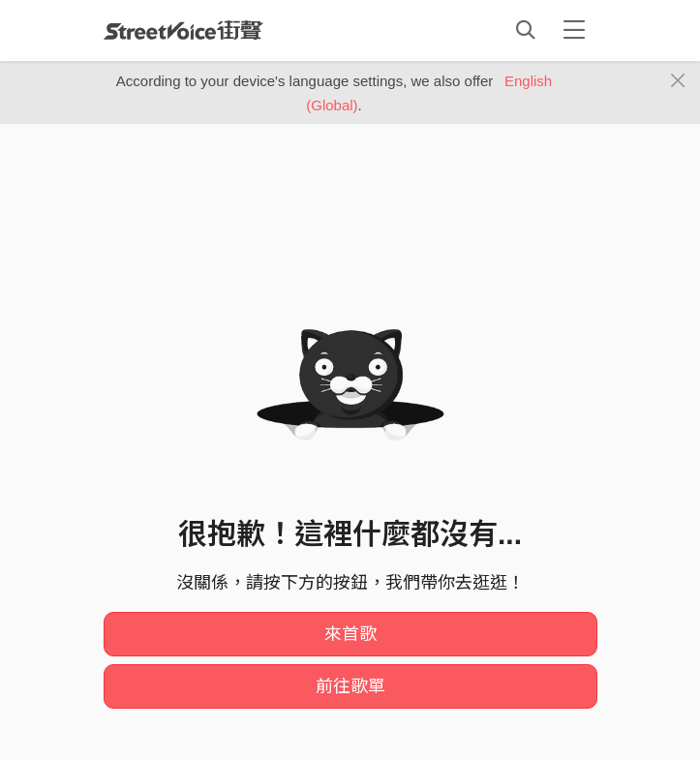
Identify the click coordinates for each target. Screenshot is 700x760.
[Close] (678, 81)
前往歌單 (350, 686)
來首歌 (350, 634)
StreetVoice (183, 30)
